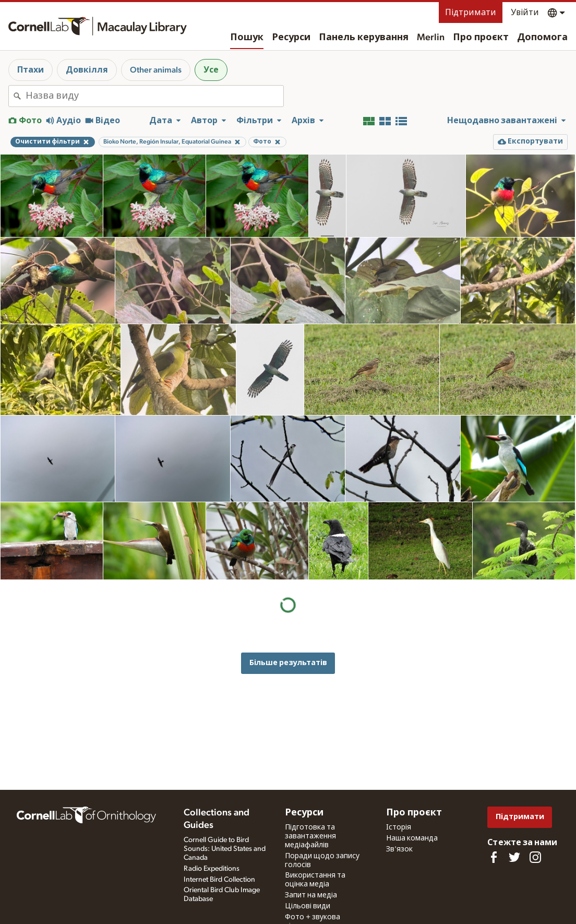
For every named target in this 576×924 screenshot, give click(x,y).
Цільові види (308, 906)
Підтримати (471, 13)
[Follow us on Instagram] (535, 857)
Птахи (31, 70)
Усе (211, 70)
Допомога (542, 38)
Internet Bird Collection (219, 880)
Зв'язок (399, 849)
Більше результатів (288, 585)
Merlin (431, 38)
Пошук (247, 38)
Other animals (156, 70)
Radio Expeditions (212, 869)
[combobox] (154, 96)
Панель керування (364, 38)
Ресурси (291, 38)
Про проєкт (481, 38)
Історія (399, 827)
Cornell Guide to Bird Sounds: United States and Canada (225, 849)
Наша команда (412, 838)
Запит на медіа (311, 895)
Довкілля (87, 70)
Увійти (525, 13)
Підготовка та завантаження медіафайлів (310, 836)
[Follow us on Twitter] (514, 857)
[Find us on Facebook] (494, 857)
